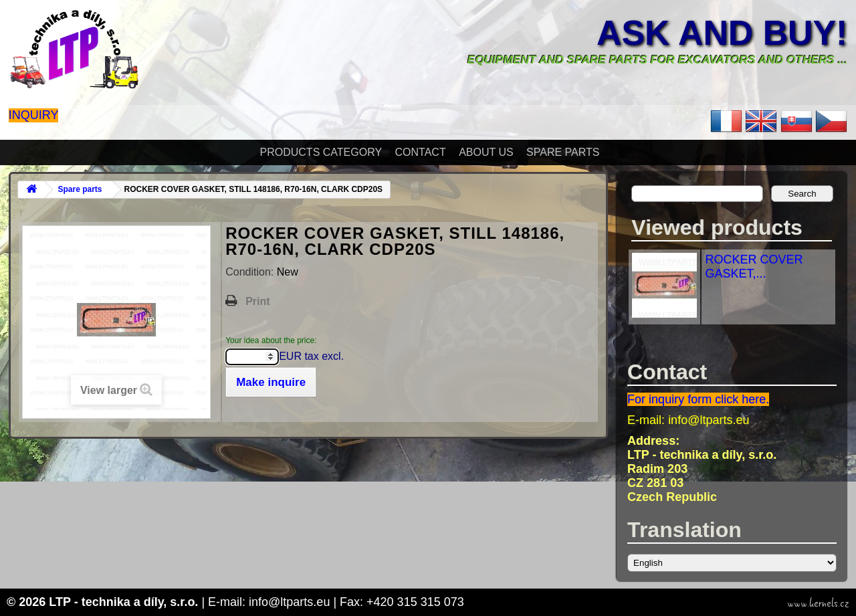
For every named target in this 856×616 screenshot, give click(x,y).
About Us (486, 152)
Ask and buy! (722, 33)
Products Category (321, 152)
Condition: (251, 272)
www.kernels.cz (818, 603)
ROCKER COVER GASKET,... (754, 267)
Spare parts (563, 152)
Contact (421, 152)
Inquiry (34, 115)
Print (257, 301)
